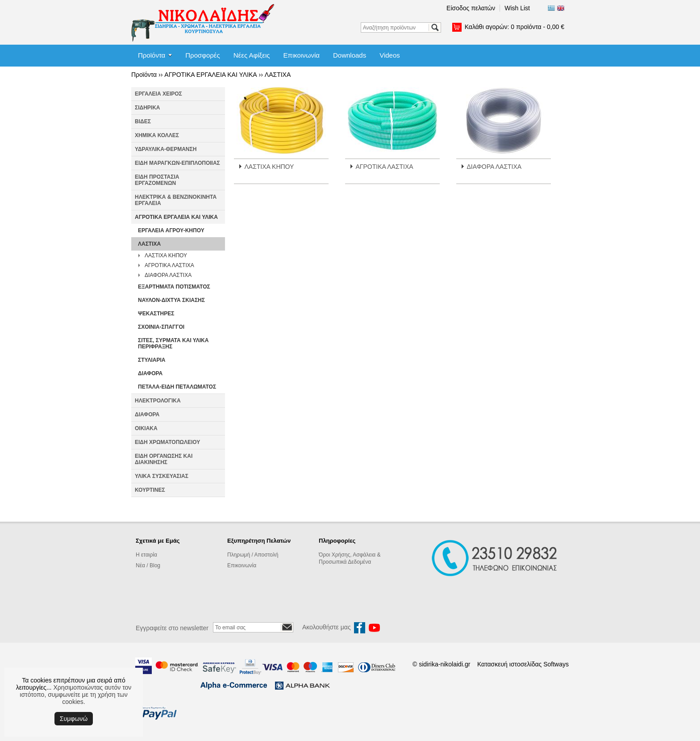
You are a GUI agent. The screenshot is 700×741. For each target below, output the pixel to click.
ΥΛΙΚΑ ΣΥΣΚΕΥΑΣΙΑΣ (162, 476)
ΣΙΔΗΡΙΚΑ (148, 108)
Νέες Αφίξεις (252, 55)
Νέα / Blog (148, 565)
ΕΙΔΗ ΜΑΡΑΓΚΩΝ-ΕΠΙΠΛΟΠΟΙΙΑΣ (177, 163)
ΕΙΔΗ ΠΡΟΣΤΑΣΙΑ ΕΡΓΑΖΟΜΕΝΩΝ (157, 180)
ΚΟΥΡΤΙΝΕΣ (150, 490)
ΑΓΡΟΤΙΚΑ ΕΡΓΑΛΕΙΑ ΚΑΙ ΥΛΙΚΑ (210, 75)
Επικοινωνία (302, 55)
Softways (556, 664)
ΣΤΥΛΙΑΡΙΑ (152, 360)
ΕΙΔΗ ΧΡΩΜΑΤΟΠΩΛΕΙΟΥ (167, 442)
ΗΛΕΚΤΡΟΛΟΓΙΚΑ (158, 401)
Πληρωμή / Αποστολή (253, 555)
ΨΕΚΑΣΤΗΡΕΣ (156, 314)
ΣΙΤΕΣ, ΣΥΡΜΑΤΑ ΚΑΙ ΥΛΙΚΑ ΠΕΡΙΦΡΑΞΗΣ (173, 343)
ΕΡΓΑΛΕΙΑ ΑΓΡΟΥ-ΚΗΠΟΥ (171, 230)
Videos (390, 55)
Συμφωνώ (74, 719)
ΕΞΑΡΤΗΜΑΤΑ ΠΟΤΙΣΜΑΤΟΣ (174, 287)
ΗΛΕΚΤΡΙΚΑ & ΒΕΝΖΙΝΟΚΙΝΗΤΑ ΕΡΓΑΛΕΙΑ (176, 200)
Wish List (517, 8)
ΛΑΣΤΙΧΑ (278, 75)
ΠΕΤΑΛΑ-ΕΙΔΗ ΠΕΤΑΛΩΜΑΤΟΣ (177, 387)
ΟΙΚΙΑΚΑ (146, 428)
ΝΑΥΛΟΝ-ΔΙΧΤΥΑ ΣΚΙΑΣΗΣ (171, 300)
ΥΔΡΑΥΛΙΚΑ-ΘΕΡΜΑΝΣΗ (166, 149)
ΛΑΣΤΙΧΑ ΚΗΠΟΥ (166, 255)
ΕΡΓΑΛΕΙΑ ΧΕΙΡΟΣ (158, 94)
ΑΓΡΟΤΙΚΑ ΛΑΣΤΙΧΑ (169, 265)
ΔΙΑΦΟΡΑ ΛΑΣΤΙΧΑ (168, 275)
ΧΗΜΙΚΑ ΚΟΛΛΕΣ (157, 135)
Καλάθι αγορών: (515, 27)
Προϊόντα (152, 55)
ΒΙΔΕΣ (143, 121)
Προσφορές (202, 55)
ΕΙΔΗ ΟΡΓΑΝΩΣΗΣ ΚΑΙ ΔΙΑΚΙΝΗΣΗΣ (164, 459)
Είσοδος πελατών (471, 8)
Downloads (350, 55)
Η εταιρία (146, 555)
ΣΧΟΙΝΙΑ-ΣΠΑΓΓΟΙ (161, 327)
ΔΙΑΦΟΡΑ (150, 373)
